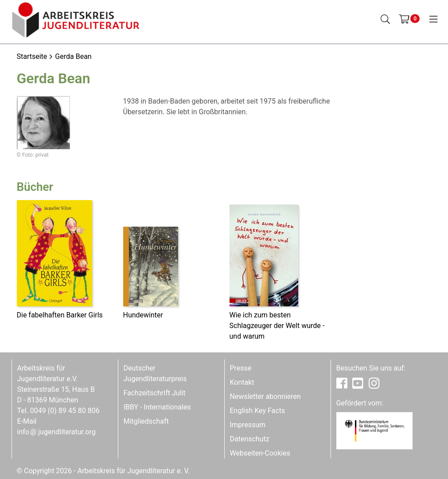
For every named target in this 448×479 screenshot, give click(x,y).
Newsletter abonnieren (265, 396)
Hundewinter (143, 315)
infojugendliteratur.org (56, 432)
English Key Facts (258, 411)
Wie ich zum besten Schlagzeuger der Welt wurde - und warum (277, 326)
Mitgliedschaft (146, 421)
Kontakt (242, 382)
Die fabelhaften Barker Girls (60, 315)
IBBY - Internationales (157, 407)
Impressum (248, 425)
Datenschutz (250, 439)
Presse (241, 368)
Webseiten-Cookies (260, 453)
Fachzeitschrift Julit (155, 393)
